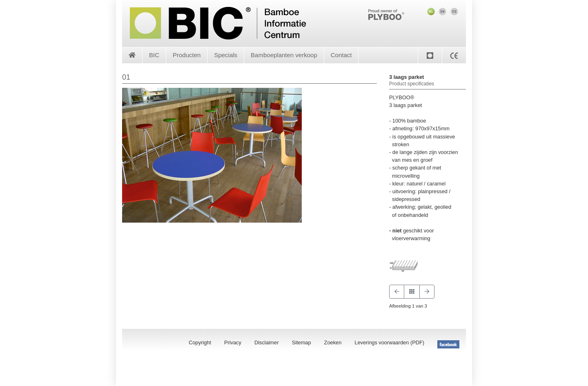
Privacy (233, 342)
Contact (341, 55)
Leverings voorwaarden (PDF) (389, 342)
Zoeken (333, 342)
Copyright (200, 342)
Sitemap (302, 342)
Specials (226, 55)
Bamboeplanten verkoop (284, 55)
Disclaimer (267, 342)
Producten (187, 55)
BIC (154, 55)
